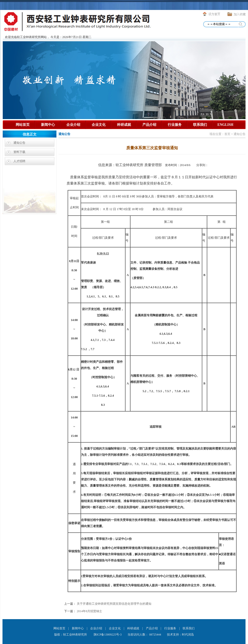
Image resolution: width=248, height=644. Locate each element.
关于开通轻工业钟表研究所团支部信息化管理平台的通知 (114, 604)
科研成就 (124, 125)
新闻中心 (48, 125)
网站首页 (23, 125)
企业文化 (99, 125)
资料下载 (19, 152)
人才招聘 (19, 161)
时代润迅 (188, 635)
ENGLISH (225, 125)
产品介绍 (149, 125)
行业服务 (175, 125)
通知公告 (19, 143)
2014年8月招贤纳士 (89, 611)
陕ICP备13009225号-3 (107, 635)
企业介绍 (73, 125)
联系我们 (200, 125)
